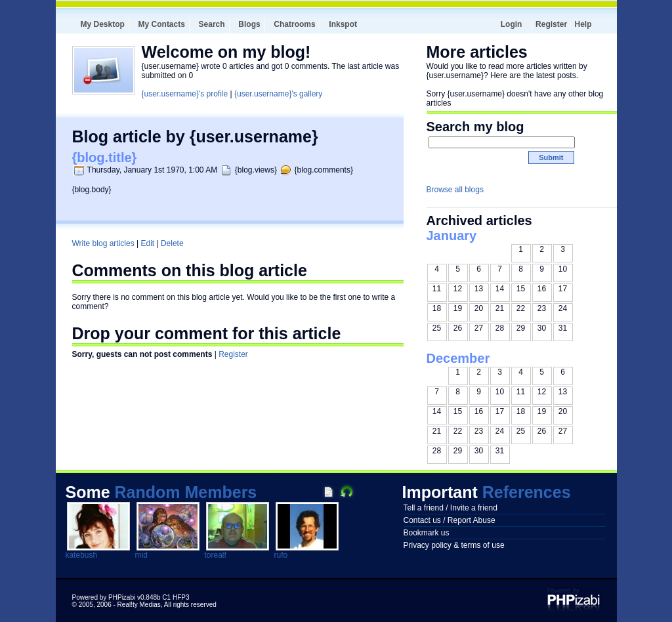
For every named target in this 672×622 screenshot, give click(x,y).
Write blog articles (103, 243)
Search (212, 24)
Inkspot (343, 24)
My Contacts (162, 24)
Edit (147, 243)
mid (141, 555)
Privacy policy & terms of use (454, 545)
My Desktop (103, 24)
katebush (82, 555)
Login (512, 24)
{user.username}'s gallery (278, 94)
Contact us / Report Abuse (450, 520)
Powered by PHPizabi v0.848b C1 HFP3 (131, 597)
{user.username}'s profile (185, 94)
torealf (216, 555)
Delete (172, 243)
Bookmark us (427, 533)
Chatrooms (294, 24)
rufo (281, 555)
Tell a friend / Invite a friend (451, 508)
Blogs (249, 24)
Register (551, 24)
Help (583, 24)
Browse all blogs (455, 190)
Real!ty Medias (139, 605)
